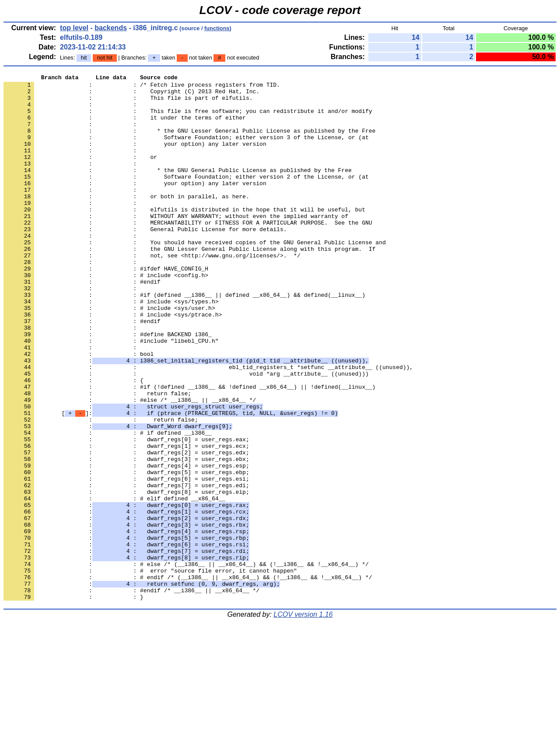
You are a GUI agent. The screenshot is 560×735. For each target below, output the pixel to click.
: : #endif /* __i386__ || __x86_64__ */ (131, 694)
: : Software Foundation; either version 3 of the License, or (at (186, 150)
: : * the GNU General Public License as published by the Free (178, 190)
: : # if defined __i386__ (108, 505)
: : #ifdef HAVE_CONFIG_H (106, 308)
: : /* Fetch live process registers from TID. (142, 87)
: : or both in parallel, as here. (126, 221)
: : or (80, 174)
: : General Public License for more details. (145, 260)
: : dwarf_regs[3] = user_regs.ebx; (126, 536)
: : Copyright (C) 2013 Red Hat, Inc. (131, 95)
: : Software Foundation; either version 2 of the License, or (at (186, 197)
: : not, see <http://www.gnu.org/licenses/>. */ (152, 292)
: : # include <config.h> (106, 316)
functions (217, 28)
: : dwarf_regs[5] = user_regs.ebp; (126, 552)
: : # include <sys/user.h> (109, 355)
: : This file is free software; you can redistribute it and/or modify (188, 119)
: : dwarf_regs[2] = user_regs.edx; (126, 528)
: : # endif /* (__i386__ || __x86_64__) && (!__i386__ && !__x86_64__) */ (188, 678)
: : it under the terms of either (125, 127)
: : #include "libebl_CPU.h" (111, 394)
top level (74, 28)
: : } (73, 702)
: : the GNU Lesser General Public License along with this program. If (189, 284)
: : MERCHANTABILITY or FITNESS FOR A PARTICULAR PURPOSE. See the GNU (188, 253)
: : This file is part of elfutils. (128, 103)
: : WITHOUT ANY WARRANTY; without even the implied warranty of (176, 245)
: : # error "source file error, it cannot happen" (150, 670)
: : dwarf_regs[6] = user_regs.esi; (126, 560)
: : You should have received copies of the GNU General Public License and (195, 276)
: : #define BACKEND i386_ (108, 387)
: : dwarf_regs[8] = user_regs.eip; (126, 576)
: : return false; (97, 457)
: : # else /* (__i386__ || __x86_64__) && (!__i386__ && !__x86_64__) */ (186, 662)
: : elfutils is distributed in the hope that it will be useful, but (184, 237)
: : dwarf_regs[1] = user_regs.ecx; (126, 520)
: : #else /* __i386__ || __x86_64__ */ (130, 465)
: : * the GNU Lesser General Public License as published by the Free (189, 142)
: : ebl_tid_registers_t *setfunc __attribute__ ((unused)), (208, 426)
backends (111, 28)
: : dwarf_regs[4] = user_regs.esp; (126, 544)
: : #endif (82, 324)
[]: (171, 481)
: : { (73, 442)
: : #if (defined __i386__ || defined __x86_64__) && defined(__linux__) (184, 339)
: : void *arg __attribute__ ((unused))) (186, 434)
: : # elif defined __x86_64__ (114, 584)
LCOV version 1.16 (303, 719)
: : (72, 111)
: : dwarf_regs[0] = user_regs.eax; (126, 513)
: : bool (79, 410)
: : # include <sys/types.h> (111, 347)
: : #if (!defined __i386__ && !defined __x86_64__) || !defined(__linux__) (189, 450)
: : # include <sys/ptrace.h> (113, 363)
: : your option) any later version (135, 158)
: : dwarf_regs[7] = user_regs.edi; (126, 568)
